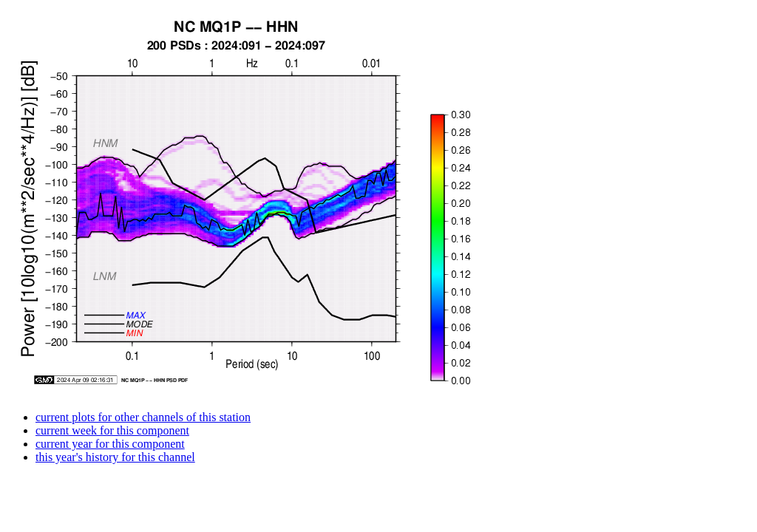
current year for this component (110, 444)
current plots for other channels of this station (143, 417)
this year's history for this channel (115, 457)
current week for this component (112, 430)
